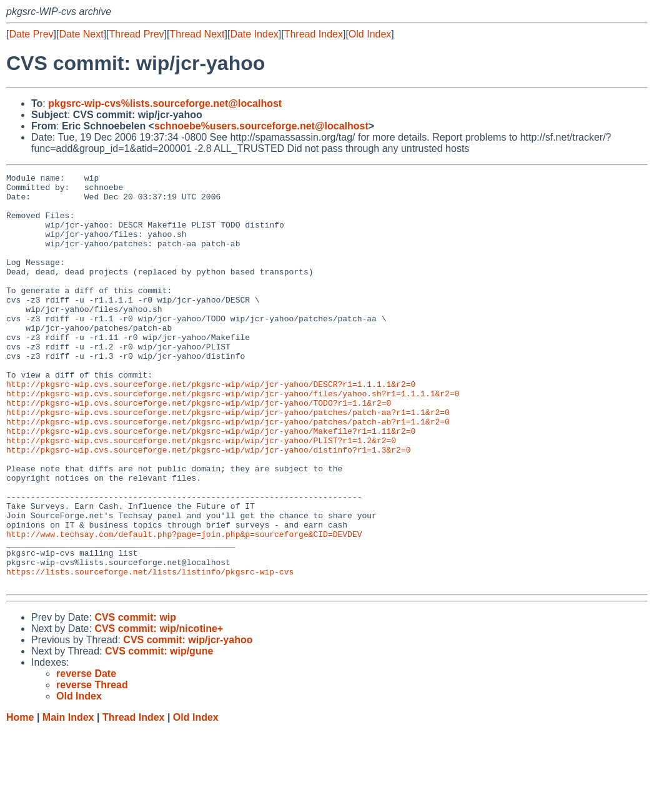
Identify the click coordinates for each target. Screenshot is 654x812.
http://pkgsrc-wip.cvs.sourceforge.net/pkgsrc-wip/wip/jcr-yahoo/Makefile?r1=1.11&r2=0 (211, 483)
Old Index (370, 34)
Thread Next (197, 34)
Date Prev (31, 34)
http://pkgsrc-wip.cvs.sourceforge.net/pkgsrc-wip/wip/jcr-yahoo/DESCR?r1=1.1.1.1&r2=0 (211, 427)
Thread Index (314, 34)
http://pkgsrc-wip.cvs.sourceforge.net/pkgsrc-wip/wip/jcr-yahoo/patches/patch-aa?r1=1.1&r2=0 (228, 461)
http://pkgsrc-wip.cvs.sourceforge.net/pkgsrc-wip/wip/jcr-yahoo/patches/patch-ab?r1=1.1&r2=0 (228, 472)
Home (20, 800)
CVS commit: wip (135, 700)
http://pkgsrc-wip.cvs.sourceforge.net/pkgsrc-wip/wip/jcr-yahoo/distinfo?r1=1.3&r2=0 (208, 506)
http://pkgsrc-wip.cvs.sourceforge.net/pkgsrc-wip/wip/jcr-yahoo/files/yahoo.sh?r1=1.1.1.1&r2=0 (233, 438)
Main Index (68, 800)
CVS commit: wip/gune (159, 734)
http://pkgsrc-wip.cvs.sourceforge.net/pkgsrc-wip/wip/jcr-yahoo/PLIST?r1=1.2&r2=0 (201, 494)
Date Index (254, 34)
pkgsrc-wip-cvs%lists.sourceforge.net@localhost (165, 103)
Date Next (81, 34)
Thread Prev (137, 34)
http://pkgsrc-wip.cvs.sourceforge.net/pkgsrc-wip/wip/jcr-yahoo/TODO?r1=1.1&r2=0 (199, 449)
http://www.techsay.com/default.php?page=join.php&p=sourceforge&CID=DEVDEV (184, 607)
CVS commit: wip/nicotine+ (159, 711)
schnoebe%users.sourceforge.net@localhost (261, 126)
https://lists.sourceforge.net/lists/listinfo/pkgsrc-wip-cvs (150, 652)
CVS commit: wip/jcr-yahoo (188, 722)
